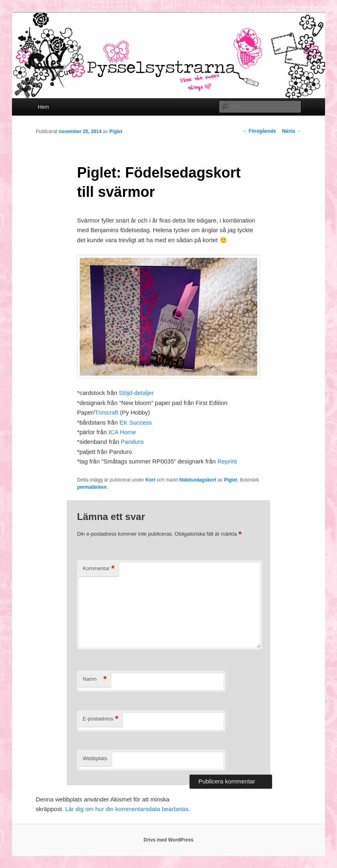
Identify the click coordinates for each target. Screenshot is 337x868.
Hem (43, 107)
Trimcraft (107, 412)
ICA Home (122, 432)
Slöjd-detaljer (137, 393)
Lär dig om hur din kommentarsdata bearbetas (127, 809)
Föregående (259, 131)
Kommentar (99, 569)
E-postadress (100, 719)
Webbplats (95, 758)
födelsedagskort (198, 480)
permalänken (92, 487)
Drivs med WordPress (168, 840)
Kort (150, 480)
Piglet (116, 132)
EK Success (136, 422)
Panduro (132, 442)
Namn (95, 679)
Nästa (292, 131)
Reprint (228, 461)
